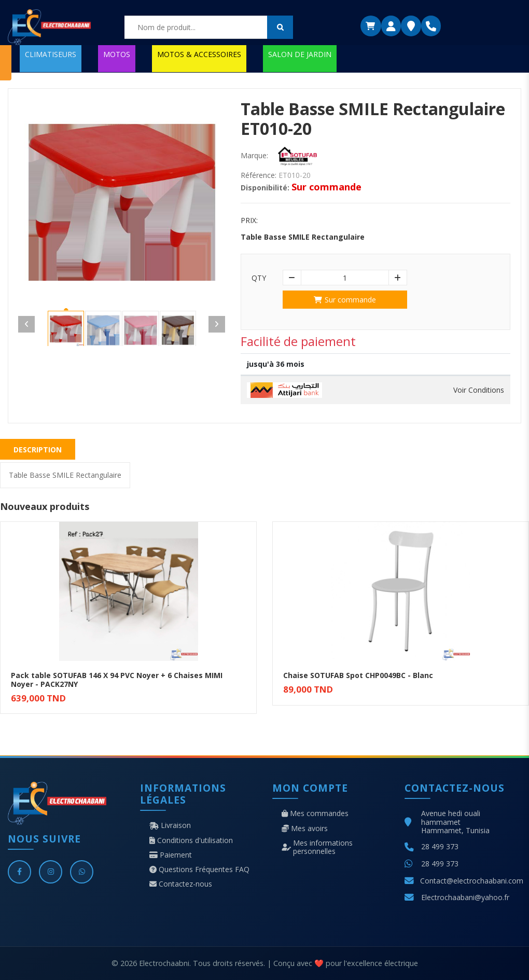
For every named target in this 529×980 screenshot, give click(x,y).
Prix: (249, 220)
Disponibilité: (265, 188)
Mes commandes (315, 813)
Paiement (171, 855)
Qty (259, 278)
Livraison (170, 825)
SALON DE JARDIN (300, 54)
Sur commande (345, 300)
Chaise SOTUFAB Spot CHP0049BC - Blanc (358, 675)
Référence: (259, 175)
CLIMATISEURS (51, 54)
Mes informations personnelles (317, 847)
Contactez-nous (181, 884)
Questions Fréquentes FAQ (199, 869)
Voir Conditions (479, 390)
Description (38, 450)
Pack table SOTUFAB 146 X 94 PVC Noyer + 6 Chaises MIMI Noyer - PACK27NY (117, 680)
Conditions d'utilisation (191, 840)
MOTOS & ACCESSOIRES (199, 54)
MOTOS (117, 54)
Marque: (254, 156)
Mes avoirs (305, 829)
